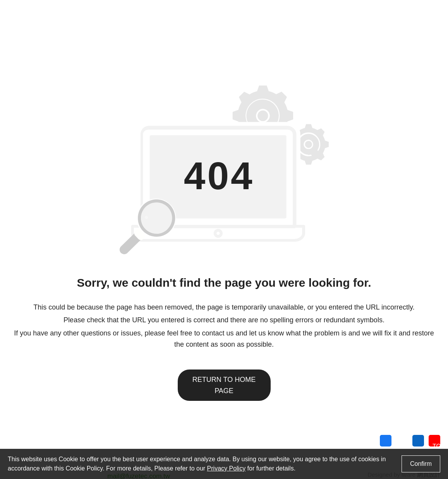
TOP (439, 443)
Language (340, 9)
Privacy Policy (421, 444)
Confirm (421, 464)
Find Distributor (240, 9)
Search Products (405, 9)
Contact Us (283, 9)
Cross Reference (188, 9)
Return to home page (224, 379)
